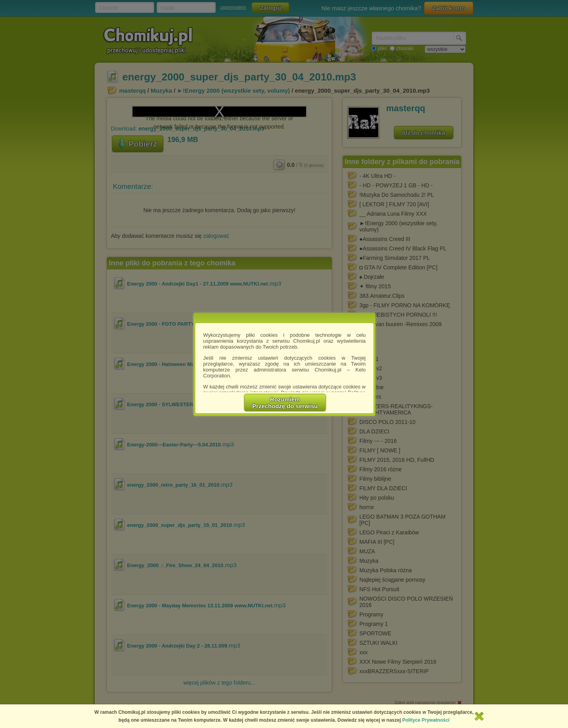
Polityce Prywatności (426, 720)
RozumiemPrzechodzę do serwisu (285, 403)
